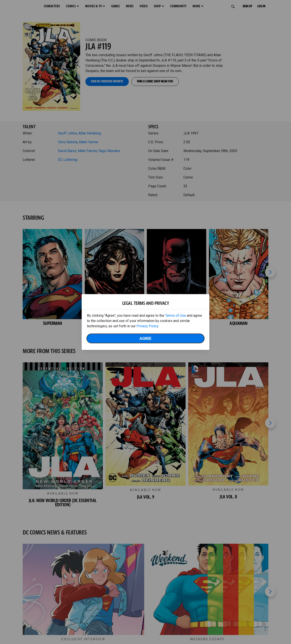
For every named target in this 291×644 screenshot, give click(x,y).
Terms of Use (176, 315)
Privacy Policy (147, 326)
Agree (145, 338)
